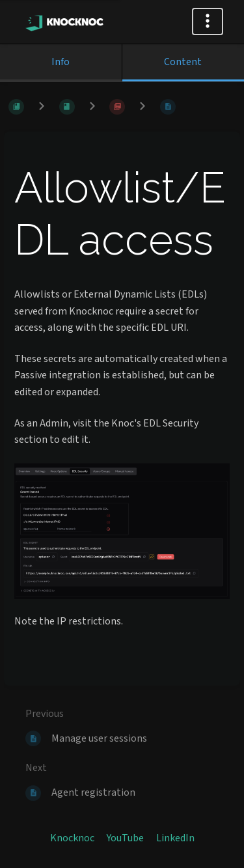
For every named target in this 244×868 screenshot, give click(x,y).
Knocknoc (72, 838)
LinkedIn (175, 838)
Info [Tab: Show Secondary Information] (61, 62)
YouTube (125, 838)
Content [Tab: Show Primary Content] (183, 62)
